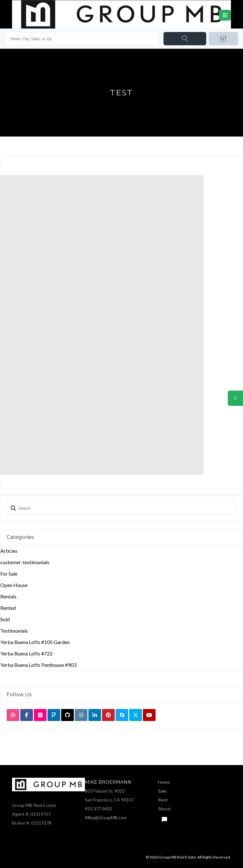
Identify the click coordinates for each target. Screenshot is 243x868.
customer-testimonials (25, 562)
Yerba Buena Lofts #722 (26, 653)
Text (164, 818)
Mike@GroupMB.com (106, 817)
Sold (5, 619)
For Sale (9, 574)
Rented (8, 608)
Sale (162, 791)
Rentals (8, 596)
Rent (163, 800)
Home (164, 782)
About (164, 809)
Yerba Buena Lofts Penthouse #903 (38, 665)
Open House (14, 585)
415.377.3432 (99, 809)
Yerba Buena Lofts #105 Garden (35, 642)
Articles (9, 551)
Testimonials (14, 631)
